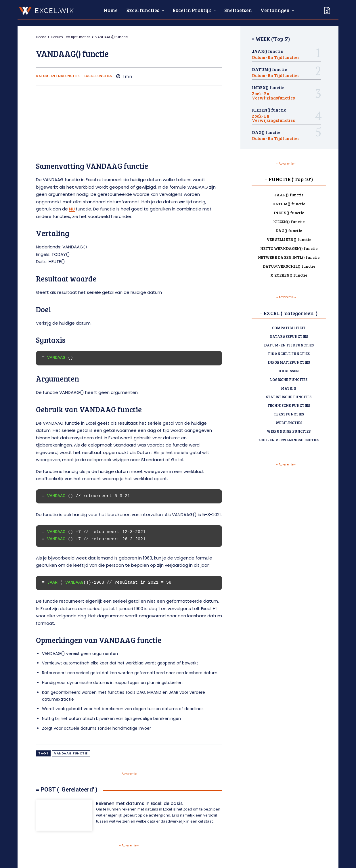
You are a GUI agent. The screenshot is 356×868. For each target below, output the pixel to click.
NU (72, 209)
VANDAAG (56, 358)
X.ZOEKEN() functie (289, 275)
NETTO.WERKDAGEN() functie (289, 248)
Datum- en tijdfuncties (71, 37)
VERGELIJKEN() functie (289, 239)
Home (41, 37)
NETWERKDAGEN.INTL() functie (289, 257)
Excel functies (98, 76)
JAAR (52, 583)
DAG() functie (266, 132)
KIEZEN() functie (269, 110)
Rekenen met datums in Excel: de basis (139, 803)
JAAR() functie (267, 51)
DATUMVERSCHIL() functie (289, 266)
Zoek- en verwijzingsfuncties (273, 96)
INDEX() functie (268, 87)
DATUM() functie (269, 69)
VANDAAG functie (71, 753)
